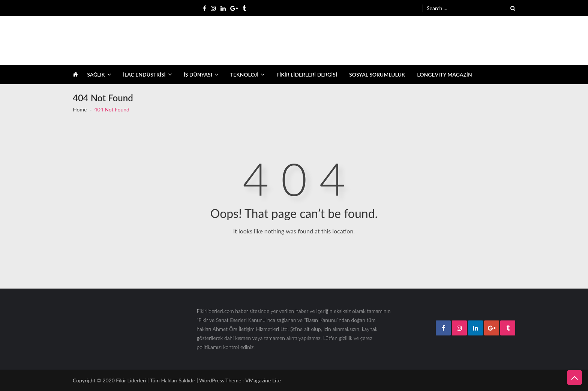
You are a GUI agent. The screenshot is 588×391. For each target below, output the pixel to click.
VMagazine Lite (263, 380)
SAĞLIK (96, 74)
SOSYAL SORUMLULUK (377, 74)
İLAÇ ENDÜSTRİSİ (144, 74)
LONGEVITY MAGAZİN (444, 74)
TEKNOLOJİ (244, 74)
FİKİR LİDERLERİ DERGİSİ (307, 74)
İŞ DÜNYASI (198, 74)
